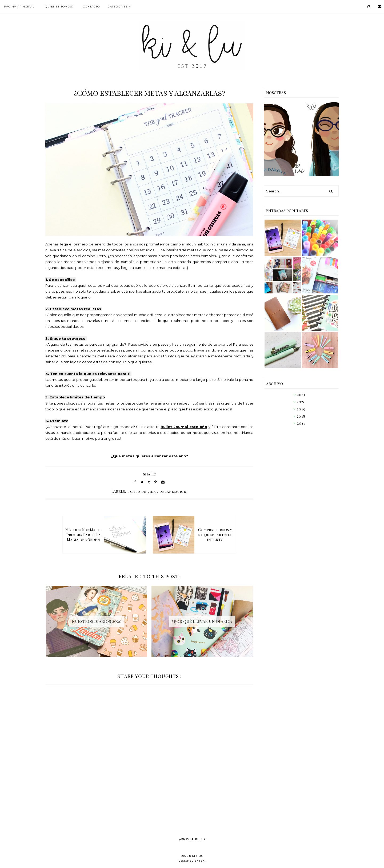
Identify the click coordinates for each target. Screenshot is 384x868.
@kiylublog (192, 839)
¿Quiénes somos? (59, 7)
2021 (301, 395)
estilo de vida (142, 491)
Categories (118, 7)
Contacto (91, 7)
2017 (301, 423)
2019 (301, 409)
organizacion (173, 491)
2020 (301, 402)
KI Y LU (197, 856)
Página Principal (19, 7)
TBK (202, 861)
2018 (301, 416)
